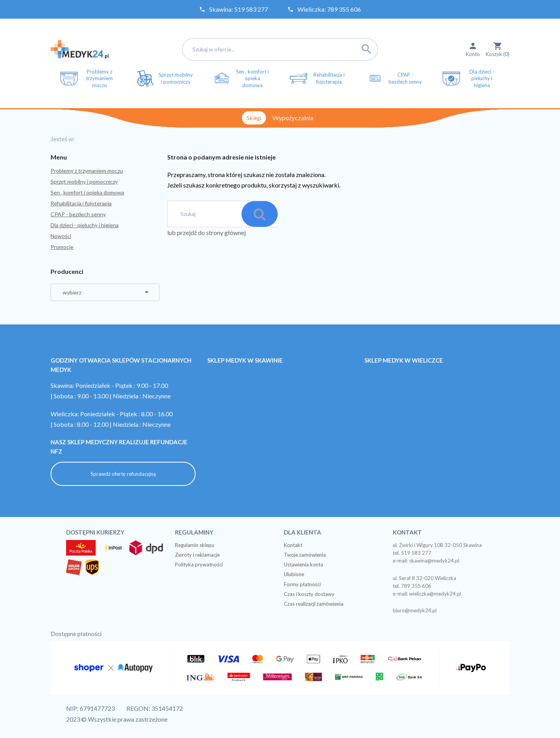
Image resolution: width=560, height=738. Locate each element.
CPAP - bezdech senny (78, 214)
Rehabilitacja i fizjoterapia (81, 203)
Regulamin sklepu (195, 545)
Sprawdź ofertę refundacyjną (123, 473)
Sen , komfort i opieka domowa (87, 192)
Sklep (254, 118)
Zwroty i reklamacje (197, 554)
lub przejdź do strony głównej (206, 232)
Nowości (61, 236)
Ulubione (294, 574)
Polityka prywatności (199, 564)
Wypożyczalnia (293, 118)
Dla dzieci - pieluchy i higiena (85, 225)
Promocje (62, 247)
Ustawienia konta (304, 564)
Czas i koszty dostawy (309, 594)
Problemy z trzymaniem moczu (87, 171)
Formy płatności (302, 584)
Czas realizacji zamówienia (314, 603)
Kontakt (293, 545)
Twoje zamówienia (305, 554)
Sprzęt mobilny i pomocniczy (84, 181)
